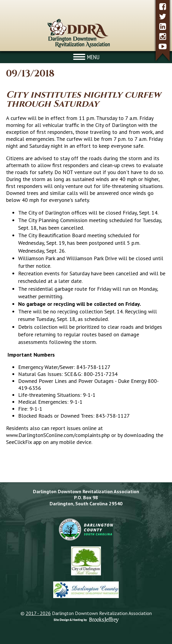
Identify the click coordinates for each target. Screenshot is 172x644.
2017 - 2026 (38, 613)
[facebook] (163, 6)
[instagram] (163, 36)
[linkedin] (163, 26)
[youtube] (163, 46)
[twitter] (163, 16)
